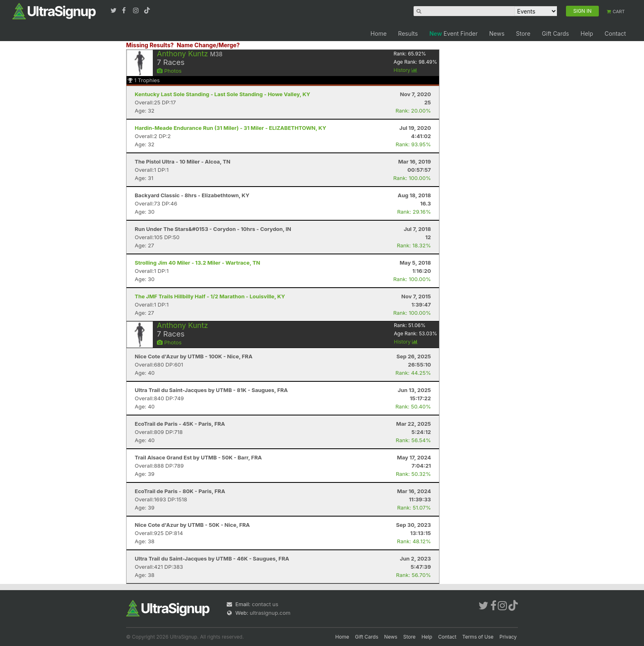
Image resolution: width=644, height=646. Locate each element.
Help (587, 33)
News (497, 33)
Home (378, 33)
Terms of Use (478, 637)
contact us (265, 604)
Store (523, 33)
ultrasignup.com (270, 613)
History (405, 70)
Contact (615, 33)
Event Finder (453, 33)
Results (408, 33)
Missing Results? (150, 45)
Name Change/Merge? (208, 45)
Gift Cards (555, 33)
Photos (169, 71)
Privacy (508, 637)
